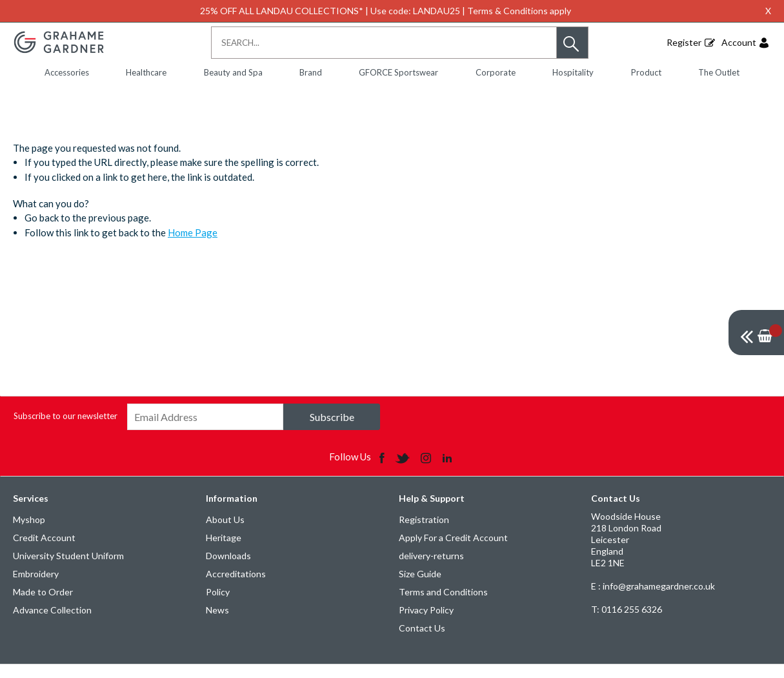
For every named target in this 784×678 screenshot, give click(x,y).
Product (646, 72)
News (217, 623)
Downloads (228, 569)
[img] (756, 333)
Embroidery (36, 587)
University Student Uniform (68, 569)
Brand (311, 72)
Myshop (29, 533)
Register (684, 42)
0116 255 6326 (627, 623)
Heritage (224, 551)
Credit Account (44, 551)
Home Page (193, 246)
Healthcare (146, 72)
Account (739, 42)
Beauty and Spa (233, 72)
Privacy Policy (426, 623)
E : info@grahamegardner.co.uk (653, 600)
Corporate (496, 72)
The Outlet (719, 72)
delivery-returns (431, 569)
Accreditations (236, 587)
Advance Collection (52, 623)
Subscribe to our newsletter (65, 429)
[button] (572, 43)
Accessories (67, 72)
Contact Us (422, 642)
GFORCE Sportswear (398, 72)
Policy (218, 605)
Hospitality (573, 72)
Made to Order (43, 605)
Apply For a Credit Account (453, 551)
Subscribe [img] (332, 430)
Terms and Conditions (443, 605)
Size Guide (420, 587)
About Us (225, 533)
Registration (424, 533)
